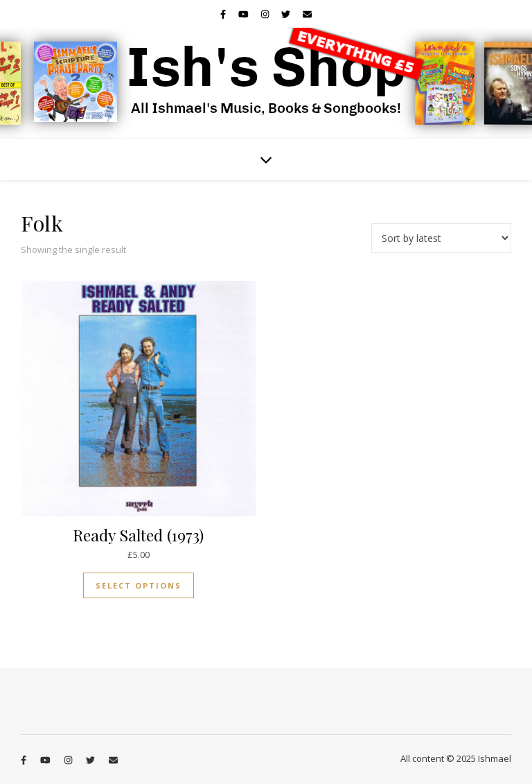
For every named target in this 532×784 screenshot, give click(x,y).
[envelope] (307, 14)
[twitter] (287, 14)
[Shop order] (441, 238)
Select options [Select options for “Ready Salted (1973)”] (139, 585)
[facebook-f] (224, 14)
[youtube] (245, 14)
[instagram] (266, 14)
